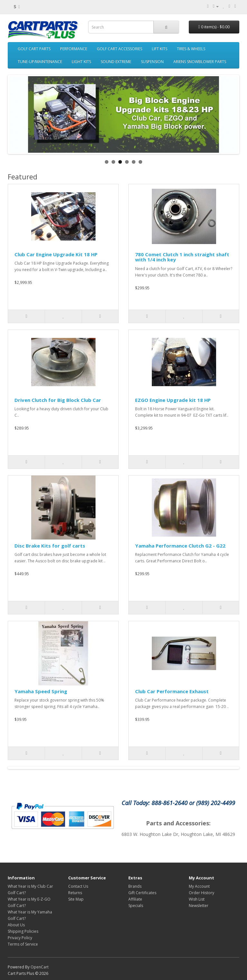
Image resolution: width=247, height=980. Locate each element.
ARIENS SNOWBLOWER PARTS (200, 62)
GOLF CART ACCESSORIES (119, 49)
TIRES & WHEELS (191, 49)
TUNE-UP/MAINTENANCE (40, 62)
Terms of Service (23, 944)
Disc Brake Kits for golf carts (50, 546)
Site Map (76, 899)
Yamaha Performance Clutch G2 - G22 (180, 546)
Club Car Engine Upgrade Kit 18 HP (56, 254)
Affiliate (135, 899)
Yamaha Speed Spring (41, 691)
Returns (75, 893)
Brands (135, 886)
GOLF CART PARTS (34, 49)
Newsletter (199, 906)
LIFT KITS (160, 49)
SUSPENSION (152, 62)
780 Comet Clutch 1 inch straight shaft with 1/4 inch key (182, 257)
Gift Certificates (142, 893)
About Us (16, 925)
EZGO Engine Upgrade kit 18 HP (173, 400)
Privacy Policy (20, 938)
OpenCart (40, 967)
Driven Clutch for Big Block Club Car (58, 400)
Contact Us (78, 886)
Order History (201, 893)
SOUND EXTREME (116, 62)
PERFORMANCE (74, 49)
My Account (199, 886)
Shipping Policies (23, 931)
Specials (136, 906)
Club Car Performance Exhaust (172, 691)
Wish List (197, 899)
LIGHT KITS (81, 62)
